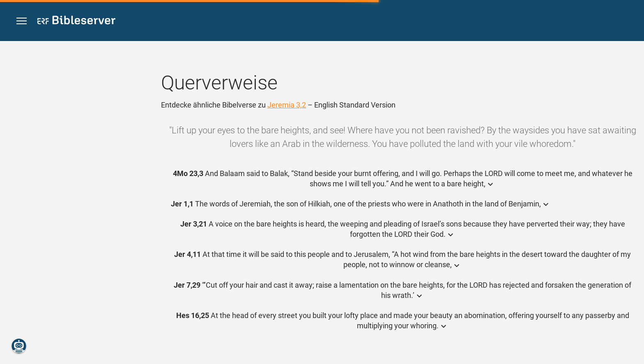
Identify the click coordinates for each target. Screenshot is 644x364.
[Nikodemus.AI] (19, 346)
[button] (22, 21)
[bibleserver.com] (76, 22)
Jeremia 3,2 (287, 105)
